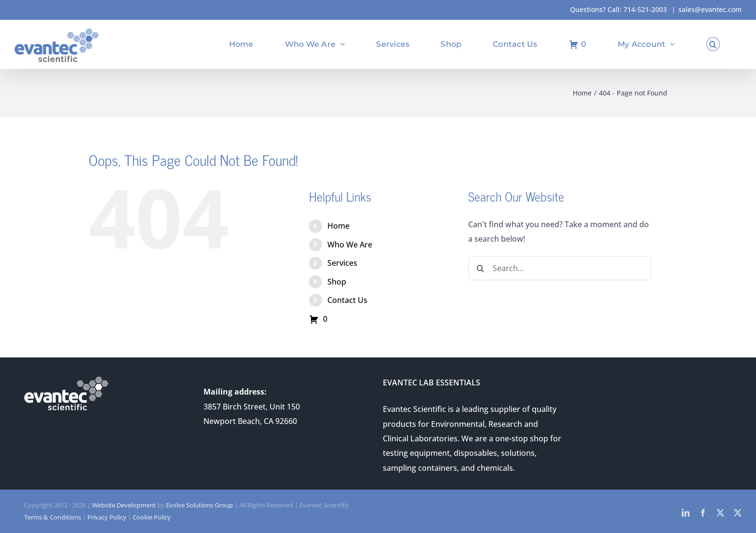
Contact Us (347, 300)
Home (338, 226)
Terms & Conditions (53, 517)
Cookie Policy (152, 517)
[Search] (480, 268)
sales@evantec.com (710, 9)
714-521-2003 (645, 9)
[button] (713, 44)
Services (342, 263)
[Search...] (560, 268)
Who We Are (350, 245)
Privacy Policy (107, 517)
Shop (337, 282)
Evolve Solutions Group (199, 505)
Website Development (124, 505)
